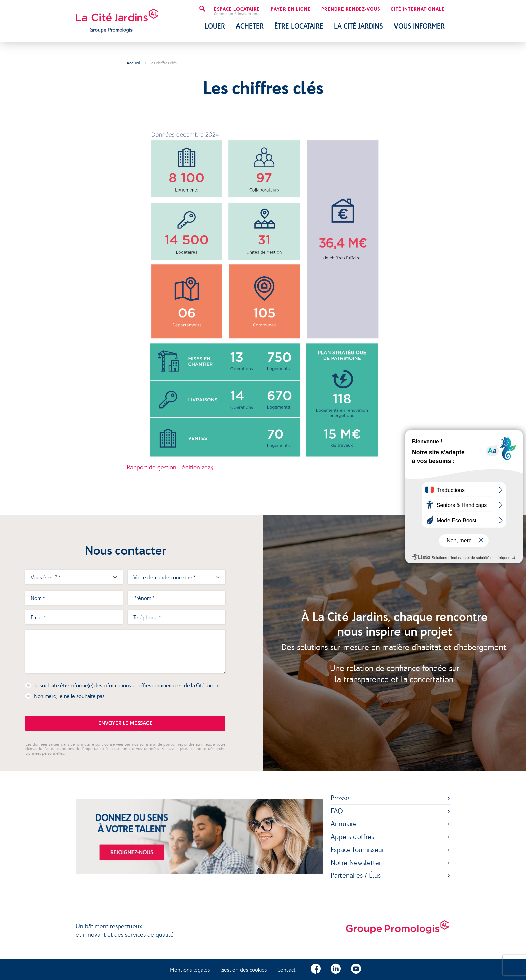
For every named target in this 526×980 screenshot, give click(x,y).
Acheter (250, 26)
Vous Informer (419, 26)
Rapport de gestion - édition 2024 (170, 467)
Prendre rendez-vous (351, 9)
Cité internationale (418, 9)
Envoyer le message (125, 723)
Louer (215, 26)
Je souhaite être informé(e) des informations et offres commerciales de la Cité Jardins (127, 685)
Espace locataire (237, 11)
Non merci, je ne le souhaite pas (69, 696)
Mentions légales (190, 970)
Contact (286, 970)
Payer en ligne (291, 9)
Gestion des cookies (244, 970)
